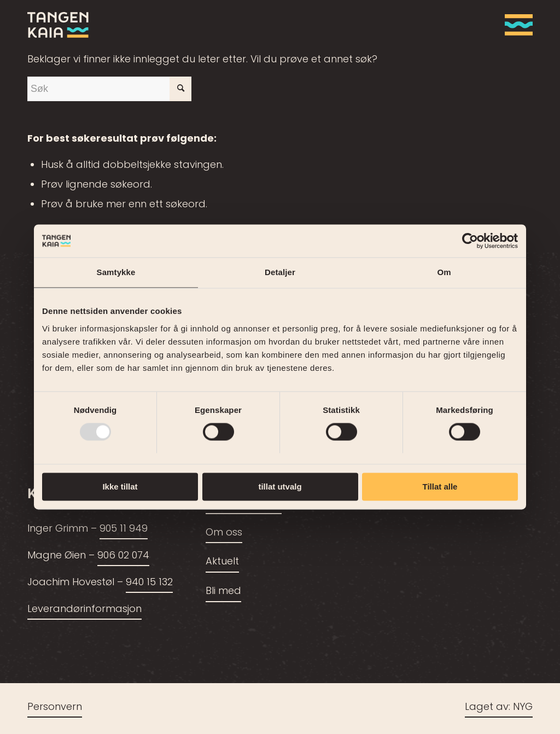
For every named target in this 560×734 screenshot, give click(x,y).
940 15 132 (149, 583)
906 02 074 (123, 556)
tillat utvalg (280, 487)
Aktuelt (222, 562)
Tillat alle (440, 487)
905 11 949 (124, 529)
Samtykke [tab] (116, 272)
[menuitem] (515, 25)
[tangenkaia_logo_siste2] (58, 25)
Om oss (224, 533)
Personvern (55, 707)
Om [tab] (444, 272)
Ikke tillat (120, 487)
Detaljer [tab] (280, 272)
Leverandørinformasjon (84, 610)
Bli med (223, 592)
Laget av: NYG (499, 707)
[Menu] (515, 25)
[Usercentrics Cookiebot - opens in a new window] (470, 241)
